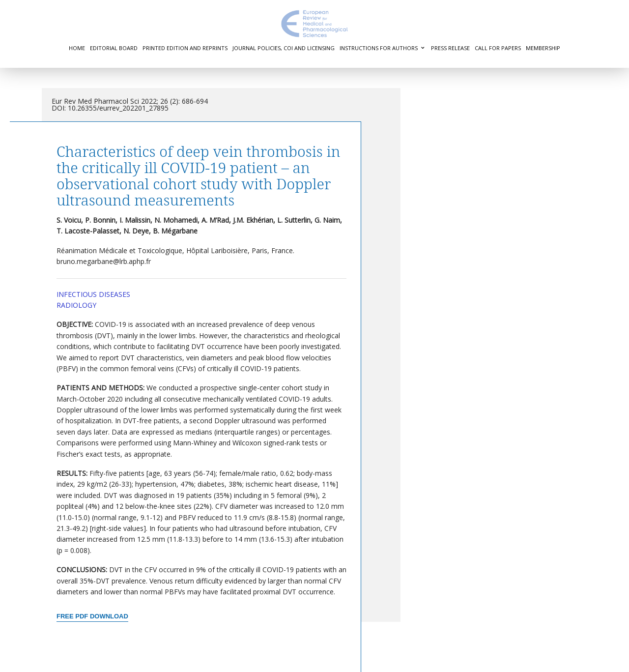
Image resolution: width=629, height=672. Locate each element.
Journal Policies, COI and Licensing (284, 48)
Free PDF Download (92, 616)
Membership (543, 48)
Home (77, 48)
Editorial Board (114, 48)
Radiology (76, 305)
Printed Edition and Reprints (185, 48)
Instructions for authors (379, 48)
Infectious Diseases (93, 294)
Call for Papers (498, 48)
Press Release (450, 48)
